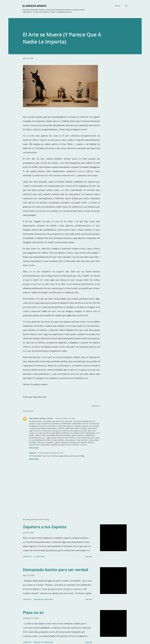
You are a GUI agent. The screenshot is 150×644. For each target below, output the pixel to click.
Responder (34, 448)
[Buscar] (118, 6)
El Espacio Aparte (34, 6)
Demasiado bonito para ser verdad (56, 570)
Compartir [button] (96, 406)
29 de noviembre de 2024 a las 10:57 (50, 453)
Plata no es (33, 612)
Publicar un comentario (43, 599)
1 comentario (39, 556)
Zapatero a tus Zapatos (45, 527)
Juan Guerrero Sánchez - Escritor (41, 418)
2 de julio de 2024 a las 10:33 (65, 418)
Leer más (89, 556)
